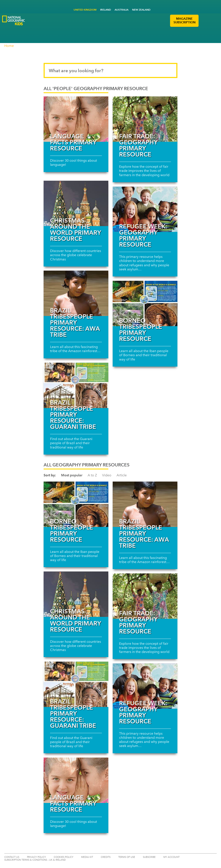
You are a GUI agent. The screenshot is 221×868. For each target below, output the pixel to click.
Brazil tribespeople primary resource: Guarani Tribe (73, 415)
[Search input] (110, 70)
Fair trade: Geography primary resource (138, 145)
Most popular (72, 475)
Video (107, 475)
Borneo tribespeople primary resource (141, 330)
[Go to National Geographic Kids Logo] (13, 20)
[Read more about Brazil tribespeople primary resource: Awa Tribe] (76, 293)
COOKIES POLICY (64, 857)
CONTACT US (12, 857)
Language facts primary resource (73, 142)
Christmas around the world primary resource (75, 230)
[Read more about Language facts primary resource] (76, 119)
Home (9, 46)
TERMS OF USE (127, 857)
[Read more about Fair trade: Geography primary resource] (145, 119)
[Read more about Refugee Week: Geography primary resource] (145, 209)
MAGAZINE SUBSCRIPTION (185, 21)
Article (122, 475)
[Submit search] (170, 70)
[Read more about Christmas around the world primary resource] (76, 203)
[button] (204, 21)
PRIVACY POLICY (36, 857)
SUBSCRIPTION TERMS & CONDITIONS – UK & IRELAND (35, 860)
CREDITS (106, 857)
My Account (171, 857)
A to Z (92, 475)
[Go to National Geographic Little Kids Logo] (40, 29)
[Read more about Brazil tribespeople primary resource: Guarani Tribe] (76, 385)
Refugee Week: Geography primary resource (143, 235)
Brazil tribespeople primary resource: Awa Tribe (75, 322)
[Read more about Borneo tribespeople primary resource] (145, 303)
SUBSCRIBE (149, 857)
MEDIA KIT (87, 857)
